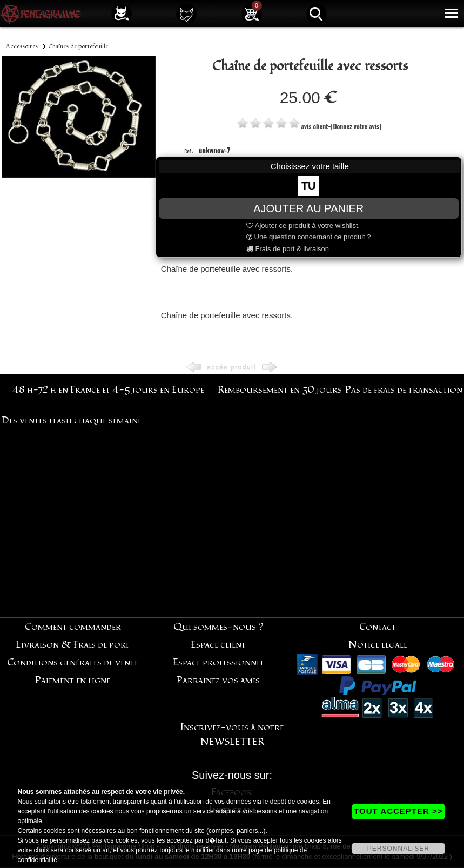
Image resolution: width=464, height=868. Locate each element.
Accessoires (22, 46)
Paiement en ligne (73, 680)
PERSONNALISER (398, 849)
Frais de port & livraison (288, 249)
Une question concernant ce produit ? (309, 237)
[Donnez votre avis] (356, 126)
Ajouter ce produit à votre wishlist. (303, 226)
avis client (315, 126)
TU (309, 186)
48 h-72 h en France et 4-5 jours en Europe (108, 390)
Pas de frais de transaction (404, 390)
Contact (378, 627)
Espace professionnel (218, 662)
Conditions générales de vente (73, 662)
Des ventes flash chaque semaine (72, 420)
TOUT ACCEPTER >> (398, 811)
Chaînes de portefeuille (78, 46)
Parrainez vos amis (218, 680)
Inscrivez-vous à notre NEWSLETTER (232, 735)
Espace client (218, 645)
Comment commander (73, 627)
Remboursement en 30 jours (280, 390)
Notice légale (378, 645)
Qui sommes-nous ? (218, 627)
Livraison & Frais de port (73, 645)
